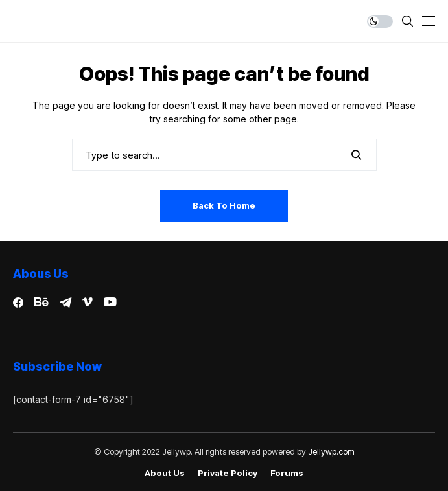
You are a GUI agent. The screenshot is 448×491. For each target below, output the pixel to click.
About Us (165, 473)
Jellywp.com (331, 451)
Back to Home (224, 205)
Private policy (228, 473)
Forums (287, 473)
